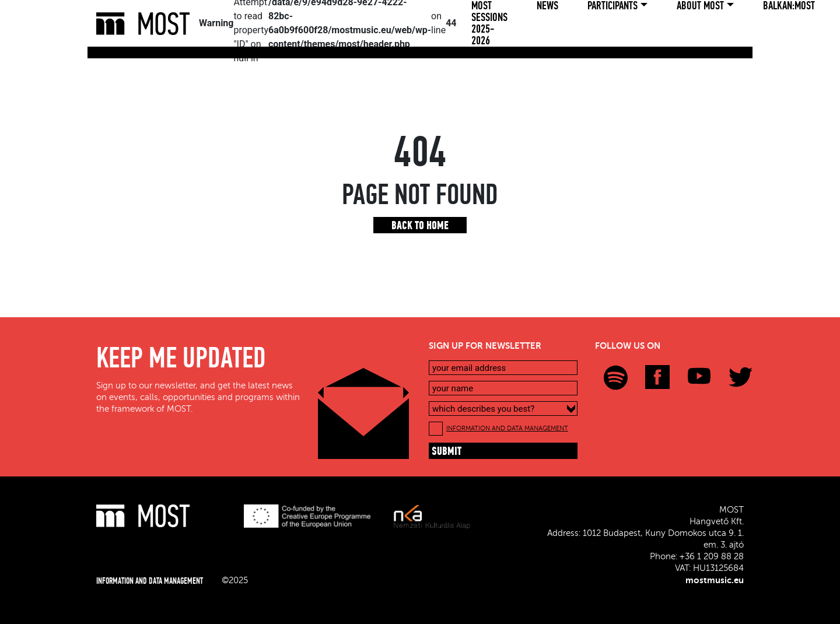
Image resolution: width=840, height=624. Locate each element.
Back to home (420, 226)
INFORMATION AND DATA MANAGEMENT (507, 428)
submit (447, 452)
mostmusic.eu (715, 580)
